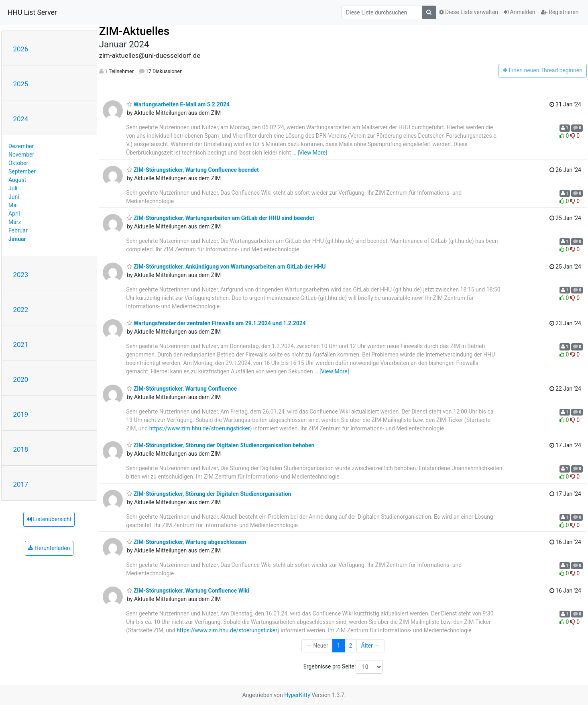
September (22, 171)
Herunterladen (49, 548)
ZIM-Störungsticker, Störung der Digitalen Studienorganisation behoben (221, 445)
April (14, 214)
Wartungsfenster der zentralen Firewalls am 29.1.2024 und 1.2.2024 (216, 323)
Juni (14, 197)
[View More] (312, 153)
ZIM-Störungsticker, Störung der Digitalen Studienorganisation (209, 494)
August (17, 180)
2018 (21, 449)
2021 (21, 344)
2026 (21, 49)
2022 (21, 310)
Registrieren (560, 12)
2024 (21, 119)
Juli (13, 188)
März (15, 222)
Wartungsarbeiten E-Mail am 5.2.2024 (178, 104)
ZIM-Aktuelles (134, 31)
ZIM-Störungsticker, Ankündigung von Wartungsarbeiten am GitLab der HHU (226, 267)
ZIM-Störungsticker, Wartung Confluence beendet (193, 170)
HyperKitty (297, 695)
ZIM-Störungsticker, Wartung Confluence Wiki (188, 591)
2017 (21, 484)
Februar (18, 230)
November (21, 155)
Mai (13, 205)
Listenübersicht (49, 519)
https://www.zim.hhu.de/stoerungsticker (200, 428)
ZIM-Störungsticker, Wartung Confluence (182, 389)
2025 (21, 84)
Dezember (21, 146)
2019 (21, 414)
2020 (21, 379)
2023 (21, 275)
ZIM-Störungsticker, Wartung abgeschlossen (186, 542)
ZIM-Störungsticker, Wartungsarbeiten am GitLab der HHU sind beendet (221, 218)
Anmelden (520, 12)
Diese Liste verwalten (469, 12)
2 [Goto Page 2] (351, 646)
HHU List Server (32, 12)
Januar (17, 239)
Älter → (370, 646)
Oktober (18, 163)
